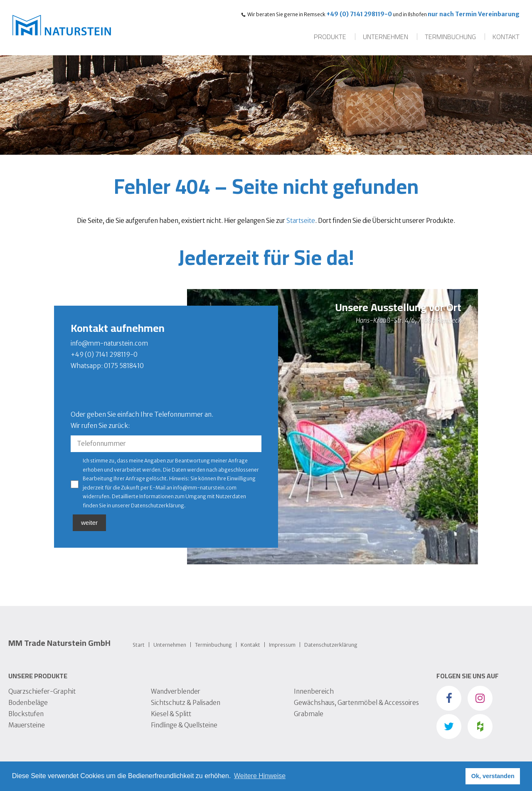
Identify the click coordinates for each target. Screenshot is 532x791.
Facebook (449, 698)
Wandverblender (176, 691)
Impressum (282, 645)
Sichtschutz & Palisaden (186, 703)
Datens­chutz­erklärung (331, 645)
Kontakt (506, 37)
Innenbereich (314, 691)
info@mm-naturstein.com (109, 343)
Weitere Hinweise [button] (260, 776)
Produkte (330, 37)
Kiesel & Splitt (171, 714)
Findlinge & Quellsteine (184, 725)
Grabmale (309, 714)
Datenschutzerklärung (158, 505)
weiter (89, 523)
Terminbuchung (450, 37)
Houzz (480, 727)
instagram (480, 698)
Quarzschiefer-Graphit (42, 691)
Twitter (449, 727)
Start (139, 645)
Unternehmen (385, 37)
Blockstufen (26, 714)
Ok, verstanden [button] (493, 776)
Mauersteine (27, 725)
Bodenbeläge (28, 703)
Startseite (301, 221)
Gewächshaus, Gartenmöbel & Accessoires (356, 703)
